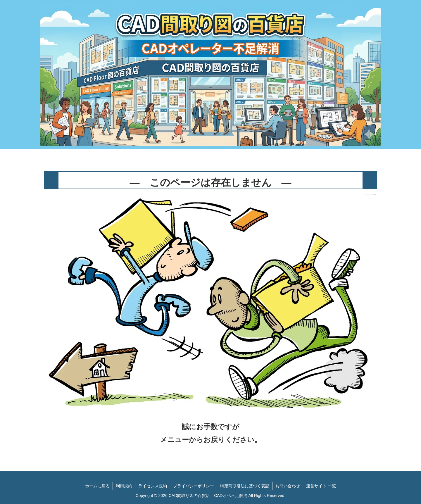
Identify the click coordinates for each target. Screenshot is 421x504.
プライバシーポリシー (194, 486)
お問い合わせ (288, 486)
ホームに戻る (97, 486)
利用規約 (124, 486)
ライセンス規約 (153, 486)
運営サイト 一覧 (321, 486)
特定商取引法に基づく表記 (245, 486)
